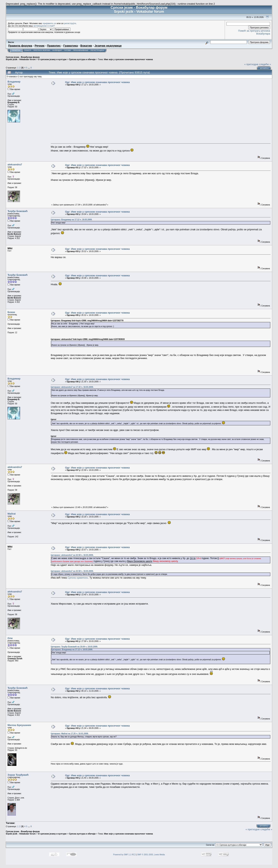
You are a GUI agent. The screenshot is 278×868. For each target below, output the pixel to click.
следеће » (265, 64)
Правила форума (20, 46)
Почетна (16, 50)
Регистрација (97, 50)
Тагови (67, 50)
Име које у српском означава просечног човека (128, 59)
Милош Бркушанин (19, 725)
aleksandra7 (15, 164)
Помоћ (28, 50)
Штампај (264, 68)
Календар (57, 50)
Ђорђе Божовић (18, 211)
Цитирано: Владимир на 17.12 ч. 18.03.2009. (72, 220)
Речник (39, 46)
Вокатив (86, 46)
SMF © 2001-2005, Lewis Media (151, 855)
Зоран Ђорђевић (18, 775)
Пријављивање (81, 50)
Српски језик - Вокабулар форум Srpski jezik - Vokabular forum (23, 58)
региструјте (70, 23)
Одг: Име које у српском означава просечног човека (97, 82)
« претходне (251, 64)
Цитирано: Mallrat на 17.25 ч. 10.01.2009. (70, 734)
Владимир (14, 82)
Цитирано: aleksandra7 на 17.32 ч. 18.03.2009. (72, 387)
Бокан (11, 312)
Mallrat (12, 514)
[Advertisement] (161, 114)
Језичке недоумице (108, 46)
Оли (10, 638)
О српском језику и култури (52, 59)
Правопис (54, 46)
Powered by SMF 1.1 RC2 (124, 855)
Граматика (71, 46)
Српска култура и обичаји (82, 59)
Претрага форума (42, 50)
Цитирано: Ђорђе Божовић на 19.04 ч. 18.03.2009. (74, 647)
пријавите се (50, 23)
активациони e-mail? (44, 26)
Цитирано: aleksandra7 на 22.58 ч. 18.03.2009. (72, 555)
